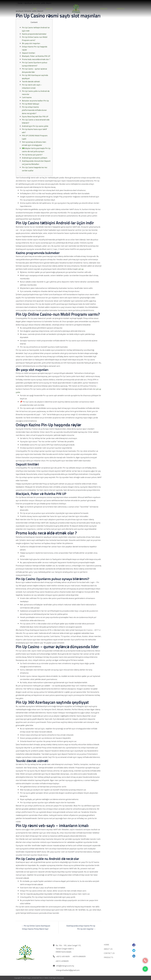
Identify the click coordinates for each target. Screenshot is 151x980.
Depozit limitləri (28, 53)
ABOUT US (49, 9)
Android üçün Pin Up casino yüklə (35, 126)
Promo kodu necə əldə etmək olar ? (36, 59)
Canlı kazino (27, 97)
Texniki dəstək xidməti (31, 82)
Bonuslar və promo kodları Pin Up (35, 101)
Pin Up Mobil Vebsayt (31, 104)
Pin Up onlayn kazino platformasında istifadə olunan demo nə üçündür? (34, 110)
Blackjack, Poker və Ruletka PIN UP (36, 56)
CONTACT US (120, 9)
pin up (81, 269)
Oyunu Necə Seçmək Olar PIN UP (35, 116)
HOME (35, 9)
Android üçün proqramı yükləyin (35, 158)
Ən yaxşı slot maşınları (31, 43)
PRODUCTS (104, 9)
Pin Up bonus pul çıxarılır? (32, 155)
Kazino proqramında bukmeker (34, 34)
